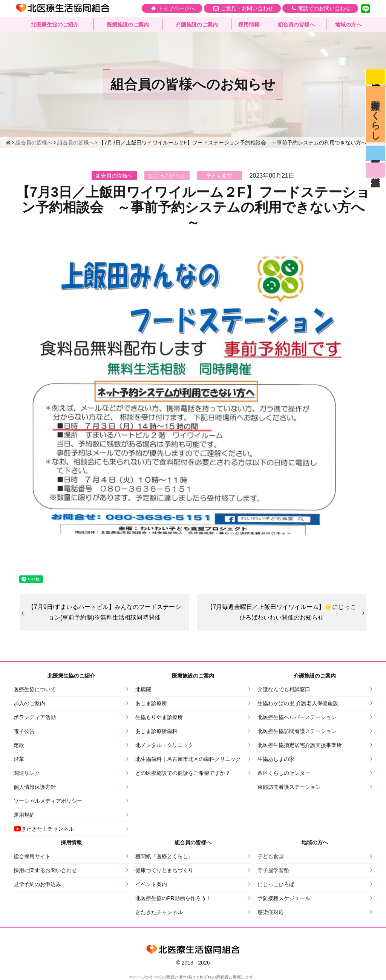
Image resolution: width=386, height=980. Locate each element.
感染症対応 (375, 77)
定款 (19, 745)
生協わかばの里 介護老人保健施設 (298, 703)
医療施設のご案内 (128, 25)
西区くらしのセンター (284, 773)
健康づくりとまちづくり (164, 870)
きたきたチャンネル (159, 912)
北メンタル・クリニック (164, 745)
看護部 (375, 170)
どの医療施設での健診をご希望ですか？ (183, 773)
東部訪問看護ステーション (289, 787)
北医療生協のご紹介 (55, 25)
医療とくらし (376, 115)
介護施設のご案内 (197, 25)
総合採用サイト (32, 856)
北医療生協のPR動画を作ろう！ (173, 898)
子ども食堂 (271, 856)
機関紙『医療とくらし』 (164, 856)
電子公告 (24, 731)
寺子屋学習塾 (273, 870)
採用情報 (249, 25)
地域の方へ (348, 25)
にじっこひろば (276, 884)
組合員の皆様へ (296, 25)
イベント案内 (151, 884)
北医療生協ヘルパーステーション (297, 717)
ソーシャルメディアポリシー (48, 801)
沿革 (19, 759)
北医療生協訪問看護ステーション (297, 731)
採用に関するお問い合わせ (45, 870)
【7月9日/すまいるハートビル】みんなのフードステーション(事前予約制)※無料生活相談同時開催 (104, 612)
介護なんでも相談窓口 (284, 689)
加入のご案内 (29, 703)
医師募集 (375, 153)
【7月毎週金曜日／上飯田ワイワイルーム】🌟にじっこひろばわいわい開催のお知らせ (282, 612)
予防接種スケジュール (284, 898)
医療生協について (35, 689)
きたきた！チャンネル (44, 829)
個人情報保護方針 (35, 787)
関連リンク (27, 773)
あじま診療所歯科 (156, 731)
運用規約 (24, 815)
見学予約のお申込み (37, 884)
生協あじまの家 (276, 759)
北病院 (143, 689)
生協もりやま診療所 (159, 717)
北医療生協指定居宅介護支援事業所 (300, 745)
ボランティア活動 (35, 717)
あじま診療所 (151, 703)
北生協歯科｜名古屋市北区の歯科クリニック (188, 759)
